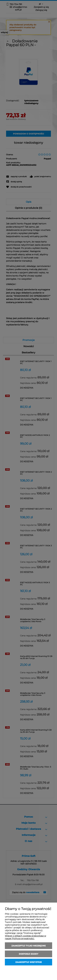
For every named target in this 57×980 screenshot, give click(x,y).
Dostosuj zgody (29, 954)
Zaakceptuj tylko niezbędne (29, 946)
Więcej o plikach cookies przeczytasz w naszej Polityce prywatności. (25, 937)
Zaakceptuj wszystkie (29, 962)
